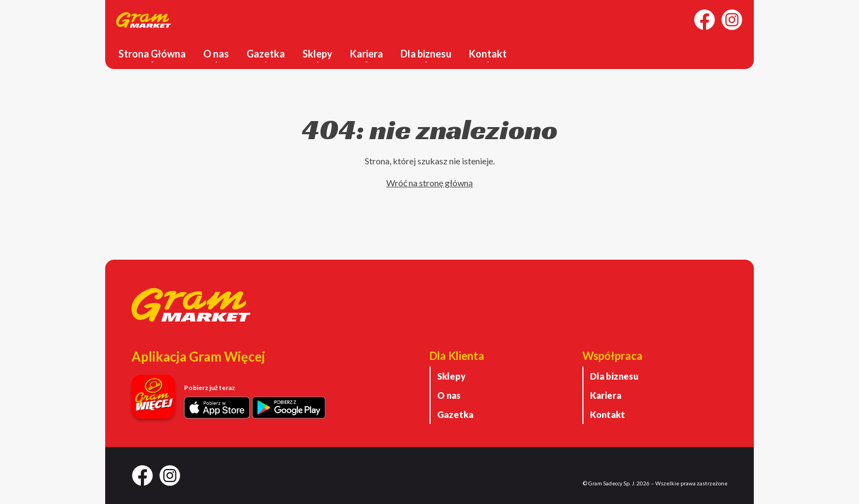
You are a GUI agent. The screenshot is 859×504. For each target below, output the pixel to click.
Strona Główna (152, 54)
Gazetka (266, 54)
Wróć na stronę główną (429, 183)
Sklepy (317, 54)
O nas (216, 54)
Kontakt (488, 54)
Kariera (366, 54)
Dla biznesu (426, 54)
